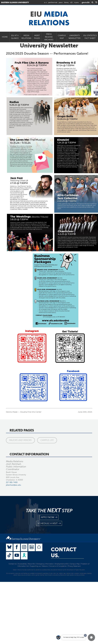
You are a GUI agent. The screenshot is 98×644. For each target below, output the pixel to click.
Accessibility (22, 564)
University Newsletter (74, 37)
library (66, 2)
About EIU (31, 564)
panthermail (53, 2)
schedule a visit (49, 523)
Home (5, 37)
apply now (49, 517)
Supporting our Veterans (39, 566)
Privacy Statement (74, 566)
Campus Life (47, 440)
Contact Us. (64, 552)
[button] (91, 637)
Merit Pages (37, 37)
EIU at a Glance (15, 37)
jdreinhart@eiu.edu (14, 485)
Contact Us (13, 564)
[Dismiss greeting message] (85, 635)
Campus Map (62, 37)
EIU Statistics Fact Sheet (90, 37)
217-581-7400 (12, 482)
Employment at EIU (62, 564)
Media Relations (26, 37)
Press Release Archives (49, 37)
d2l (71, 2)
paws (61, 2)
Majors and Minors (20, 440)
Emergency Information (45, 564)
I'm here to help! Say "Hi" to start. (74, 637)
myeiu (76, 2)
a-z (45, 2)
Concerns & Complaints (58, 566)
